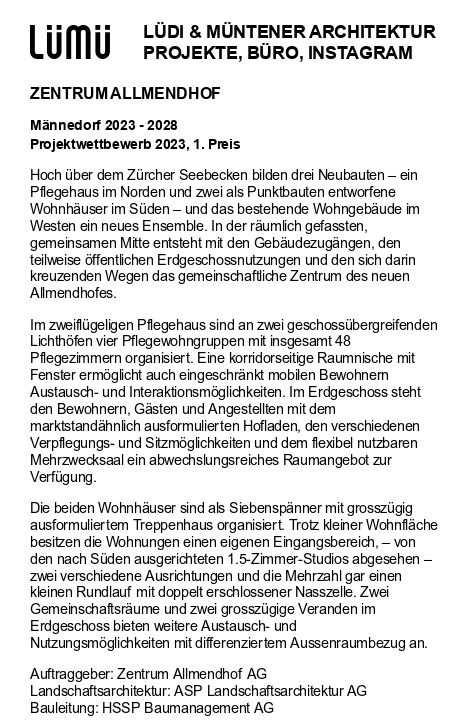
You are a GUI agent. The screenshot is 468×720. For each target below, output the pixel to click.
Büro (273, 53)
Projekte (190, 53)
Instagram (360, 53)
